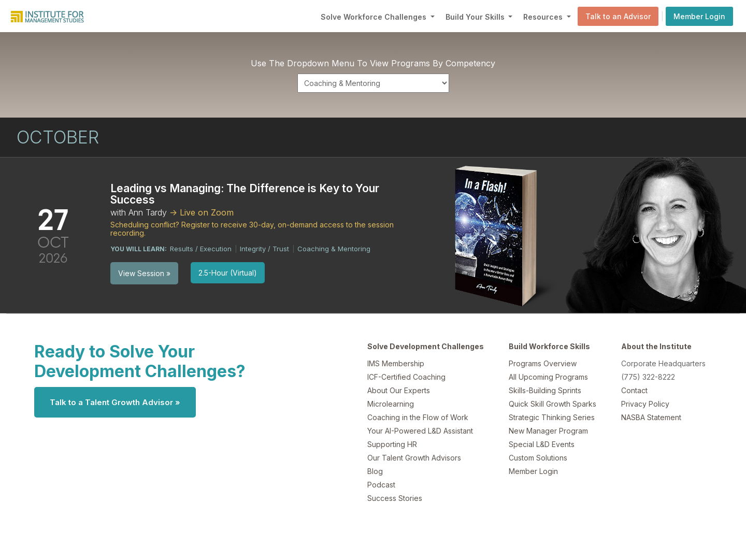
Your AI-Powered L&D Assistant (420, 431)
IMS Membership (396, 363)
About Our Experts (399, 390)
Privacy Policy (645, 404)
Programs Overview (543, 363)
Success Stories (395, 498)
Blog (375, 471)
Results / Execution (201, 249)
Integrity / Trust (264, 249)
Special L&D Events (542, 444)
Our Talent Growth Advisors (414, 458)
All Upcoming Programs (548, 377)
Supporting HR (392, 444)
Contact (634, 390)
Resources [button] (544, 17)
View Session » (144, 273)
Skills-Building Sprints (545, 390)
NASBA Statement (651, 417)
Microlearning (391, 404)
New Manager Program (548, 431)
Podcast (381, 485)
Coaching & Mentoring (334, 249)
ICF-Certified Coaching (406, 377)
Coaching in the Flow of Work (418, 417)
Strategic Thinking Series (552, 417)
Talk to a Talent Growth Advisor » (115, 402)
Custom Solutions (538, 458)
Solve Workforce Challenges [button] (375, 17)
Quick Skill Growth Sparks (553, 404)
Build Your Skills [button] (476, 17)
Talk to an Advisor (618, 16)
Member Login (699, 16)
